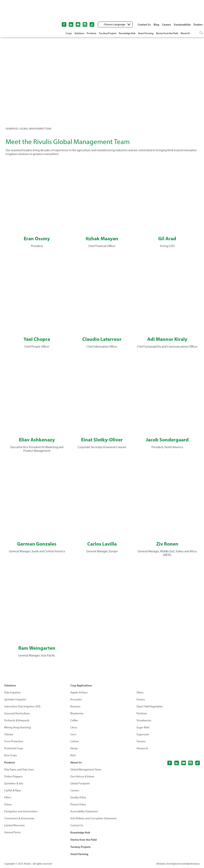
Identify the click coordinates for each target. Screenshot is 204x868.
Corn (73, 734)
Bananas (75, 706)
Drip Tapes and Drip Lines (19, 770)
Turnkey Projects (108, 33)
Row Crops (11, 755)
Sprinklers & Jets (14, 783)
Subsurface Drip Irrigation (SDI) (22, 706)
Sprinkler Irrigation (15, 699)
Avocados (76, 699)
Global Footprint (80, 783)
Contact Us (144, 25)
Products (92, 33)
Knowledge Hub (127, 33)
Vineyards (142, 748)
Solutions (79, 33)
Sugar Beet (143, 727)
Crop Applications (81, 685)
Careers (166, 25)
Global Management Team (86, 770)
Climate (9, 734)
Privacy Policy (78, 804)
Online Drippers (13, 777)
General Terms (13, 832)
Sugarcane (143, 734)
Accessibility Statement (84, 811)
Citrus (74, 727)
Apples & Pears (79, 693)
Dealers (198, 25)
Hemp (74, 748)
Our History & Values (82, 777)
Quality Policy (78, 797)
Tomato (141, 741)
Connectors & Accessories (19, 818)
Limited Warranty (14, 825)
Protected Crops (14, 748)
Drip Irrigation (12, 693)
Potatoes (142, 713)
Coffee (74, 720)
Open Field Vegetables (150, 706)
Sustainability (182, 25)
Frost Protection (14, 741)
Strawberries (144, 720)
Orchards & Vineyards (17, 720)
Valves (8, 804)
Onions (141, 699)
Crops (69, 33)
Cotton (75, 741)
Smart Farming (146, 33)
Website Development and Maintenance (178, 864)
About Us (185, 33)
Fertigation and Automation (21, 811)
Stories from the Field (167, 33)
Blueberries (77, 713)
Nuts (73, 755)
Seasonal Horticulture (17, 713)
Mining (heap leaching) (18, 727)
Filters (8, 797)
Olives (140, 693)
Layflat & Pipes (13, 790)
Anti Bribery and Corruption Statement (93, 818)
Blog (156, 25)
